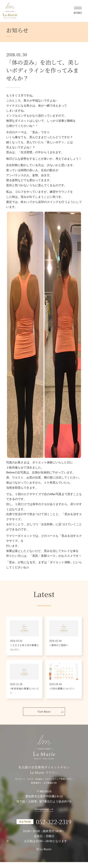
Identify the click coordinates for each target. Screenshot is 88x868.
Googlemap (42, 815)
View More (44, 717)
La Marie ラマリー (10, 10)
